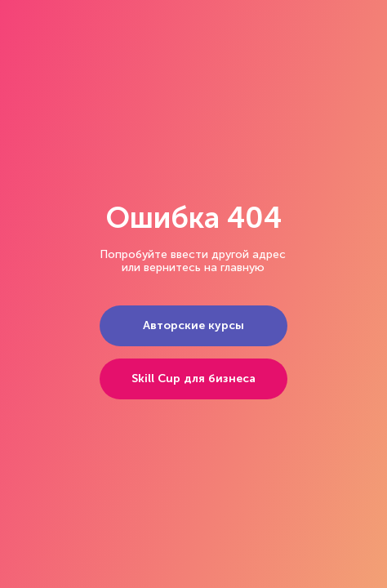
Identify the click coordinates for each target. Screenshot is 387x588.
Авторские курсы (193, 325)
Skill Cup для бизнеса (193, 379)
